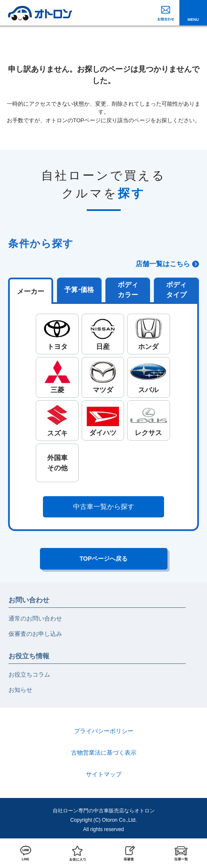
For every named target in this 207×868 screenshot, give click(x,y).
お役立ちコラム (29, 674)
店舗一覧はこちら (163, 264)
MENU (193, 20)
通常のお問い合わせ (35, 618)
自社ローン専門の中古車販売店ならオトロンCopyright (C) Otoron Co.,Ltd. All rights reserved (104, 820)
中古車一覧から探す (104, 507)
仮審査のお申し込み (35, 634)
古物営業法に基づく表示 (104, 753)
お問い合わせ (29, 600)
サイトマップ (104, 774)
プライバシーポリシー (104, 731)
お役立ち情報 (29, 656)
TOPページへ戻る (103, 559)
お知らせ (20, 690)
